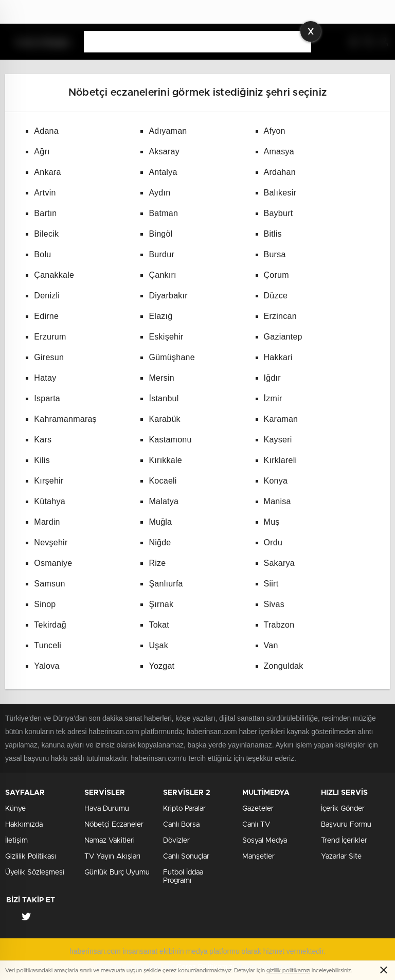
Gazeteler (258, 809)
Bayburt (279, 213)
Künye (15, 809)
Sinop (45, 604)
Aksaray (164, 152)
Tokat (159, 625)
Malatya (164, 501)
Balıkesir (280, 193)
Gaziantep (283, 337)
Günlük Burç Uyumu (117, 872)
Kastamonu (170, 440)
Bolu (42, 254)
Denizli (47, 296)
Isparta (47, 398)
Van (271, 645)
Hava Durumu (107, 809)
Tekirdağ (50, 625)
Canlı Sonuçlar (186, 857)
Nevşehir (51, 542)
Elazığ (160, 316)
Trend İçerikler (344, 841)
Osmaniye (53, 563)
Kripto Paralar (184, 809)
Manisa (277, 501)
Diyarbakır (168, 296)
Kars (43, 440)
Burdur (161, 254)
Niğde (160, 542)
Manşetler (258, 857)
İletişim (16, 841)
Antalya (163, 172)
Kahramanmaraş (65, 419)
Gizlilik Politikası (31, 857)
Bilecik (46, 234)
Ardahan (280, 172)
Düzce (276, 296)
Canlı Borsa (181, 825)
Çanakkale (54, 275)
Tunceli (48, 645)
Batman (163, 213)
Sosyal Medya (265, 841)
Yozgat (161, 666)
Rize (157, 563)
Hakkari (278, 357)
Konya (276, 481)
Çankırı (162, 275)
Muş (272, 522)
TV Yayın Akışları (112, 857)
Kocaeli (163, 481)
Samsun (49, 584)
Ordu (273, 542)
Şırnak (161, 604)
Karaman (281, 419)
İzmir (273, 398)
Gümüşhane (172, 357)
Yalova (47, 666)
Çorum (276, 275)
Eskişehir (166, 337)
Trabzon (279, 625)
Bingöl (160, 234)
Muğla (160, 522)
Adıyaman (168, 131)
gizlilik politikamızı (288, 970)
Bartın (45, 213)
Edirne (46, 316)
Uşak (158, 645)
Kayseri (278, 440)
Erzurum (50, 337)
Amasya (279, 152)
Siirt (271, 584)
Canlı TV (256, 825)
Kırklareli (281, 460)
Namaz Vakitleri (110, 841)
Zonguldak (284, 666)
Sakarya (279, 563)
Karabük (164, 419)
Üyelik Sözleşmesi (35, 872)
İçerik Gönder (343, 809)
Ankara (47, 172)
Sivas (274, 604)
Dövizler (176, 841)
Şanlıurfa (166, 584)
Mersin (161, 378)
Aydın (159, 193)
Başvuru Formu (346, 825)
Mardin (47, 522)
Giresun (49, 357)
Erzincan (280, 316)
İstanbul (164, 398)
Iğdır (272, 378)
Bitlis (273, 234)
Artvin (45, 193)
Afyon (275, 131)
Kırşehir (49, 481)
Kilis (42, 460)
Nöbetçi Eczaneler (114, 825)
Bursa (275, 254)
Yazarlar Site (341, 857)
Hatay (45, 378)
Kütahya (49, 501)
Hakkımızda (24, 825)
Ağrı (42, 152)
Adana (46, 131)
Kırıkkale (165, 460)
